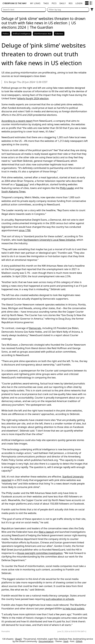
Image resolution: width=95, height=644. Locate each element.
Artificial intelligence (21, 34)
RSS (71, 3)
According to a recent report (17, 121)
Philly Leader (67, 188)
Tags (46, 3)
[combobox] (68, 10)
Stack (66, 641)
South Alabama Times (13, 192)
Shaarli (18, 639)
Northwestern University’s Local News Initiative (49, 240)
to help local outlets (74, 609)
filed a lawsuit (46, 532)
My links (35, 3)
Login (79, 3)
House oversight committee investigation (40, 553)
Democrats (35, 328)
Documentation (46, 641)
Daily (63, 3)
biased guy (22, 184)
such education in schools (60, 599)
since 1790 (25, 230)
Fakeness (59, 34)
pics (54, 3)
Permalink (6, 631)
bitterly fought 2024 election (33, 98)
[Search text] (24, 10)
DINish (79, 641)
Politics (6, 34)
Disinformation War (43, 34)
